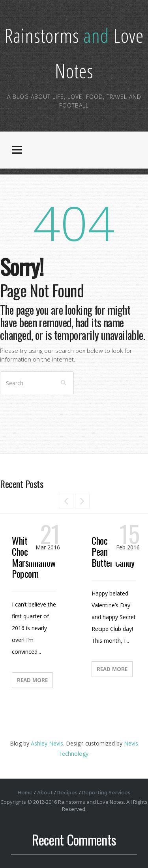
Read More (32, 680)
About (45, 793)
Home (25, 793)
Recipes (67, 793)
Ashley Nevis (47, 743)
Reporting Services (106, 793)
